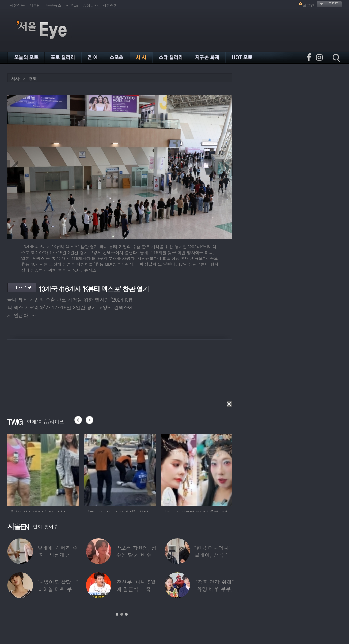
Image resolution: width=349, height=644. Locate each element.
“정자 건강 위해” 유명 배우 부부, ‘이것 (215, 589)
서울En (72, 5)
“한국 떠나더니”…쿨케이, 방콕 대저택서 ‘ (215, 555)
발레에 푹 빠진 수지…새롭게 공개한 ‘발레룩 (57, 555)
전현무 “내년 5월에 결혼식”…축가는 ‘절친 (136, 589)
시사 (15, 79)
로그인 (309, 5)
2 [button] (122, 614)
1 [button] (117, 614)
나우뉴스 (54, 5)
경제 (33, 79)
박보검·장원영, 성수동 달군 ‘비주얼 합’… (136, 555)
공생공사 (90, 5)
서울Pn (36, 5)
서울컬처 (110, 5)
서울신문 (17, 5)
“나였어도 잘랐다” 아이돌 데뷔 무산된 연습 (57, 589)
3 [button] (126, 614)
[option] (43, 469)
